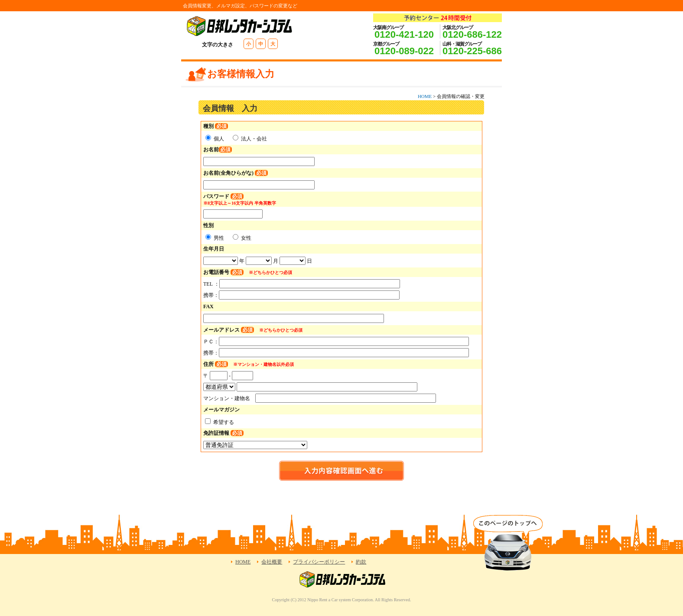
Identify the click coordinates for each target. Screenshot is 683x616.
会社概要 (272, 562)
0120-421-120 (404, 34)
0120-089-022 (404, 51)
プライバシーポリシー (319, 562)
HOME (425, 96)
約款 (361, 562)
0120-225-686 (472, 51)
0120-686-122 (472, 34)
